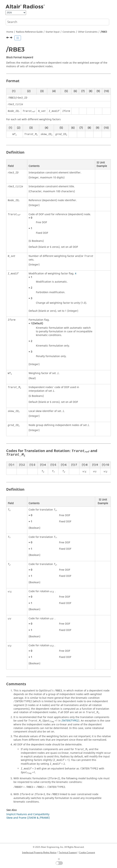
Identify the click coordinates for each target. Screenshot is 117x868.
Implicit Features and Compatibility (28, 814)
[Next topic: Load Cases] (11, 38)
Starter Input (53, 32)
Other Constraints (88, 32)
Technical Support (68, 853)
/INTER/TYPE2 (70, 721)
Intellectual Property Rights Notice (39, 853)
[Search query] (57, 22)
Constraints (69, 32)
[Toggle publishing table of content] (18, 38)
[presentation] (85, 472)
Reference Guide (29, 32)
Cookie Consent (87, 853)
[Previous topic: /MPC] (8, 38)
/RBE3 (104, 32)
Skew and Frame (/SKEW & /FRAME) (28, 818)
